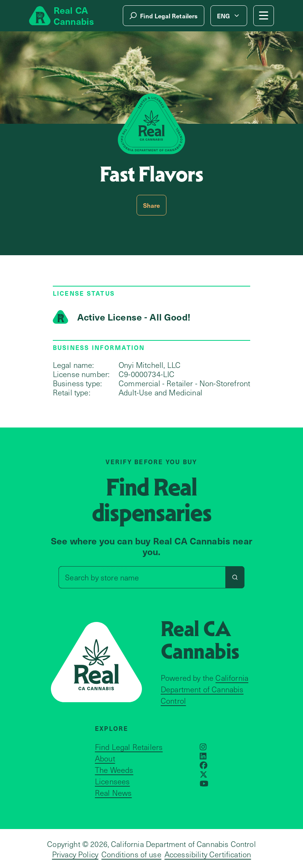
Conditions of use (131, 854)
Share (152, 205)
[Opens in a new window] (203, 747)
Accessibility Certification (208, 854)
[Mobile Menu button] (264, 16)
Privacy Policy (75, 854)
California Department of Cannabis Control (204, 689)
